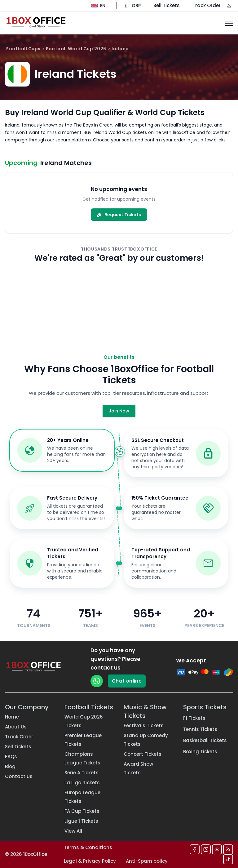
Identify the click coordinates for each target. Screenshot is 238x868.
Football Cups (23, 49)
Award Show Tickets (138, 768)
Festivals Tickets (144, 726)
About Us (16, 727)
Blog (10, 766)
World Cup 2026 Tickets (84, 721)
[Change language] (98, 6)
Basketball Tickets (205, 740)
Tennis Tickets (200, 729)
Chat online (127, 681)
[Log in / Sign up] (229, 6)
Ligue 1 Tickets (81, 821)
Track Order (207, 5)
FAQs (11, 757)
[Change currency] (132, 6)
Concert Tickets (143, 754)
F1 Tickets (194, 718)
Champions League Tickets (82, 758)
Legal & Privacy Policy (90, 861)
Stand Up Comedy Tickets (146, 740)
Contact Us (19, 776)
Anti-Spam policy (147, 861)
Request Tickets (119, 215)
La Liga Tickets (82, 783)
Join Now (119, 411)
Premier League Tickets (83, 740)
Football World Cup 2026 (76, 49)
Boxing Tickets (200, 752)
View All (73, 831)
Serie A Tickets (82, 773)
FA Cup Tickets (82, 811)
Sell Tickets (167, 5)
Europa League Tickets (82, 797)
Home (12, 717)
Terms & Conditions (88, 847)
